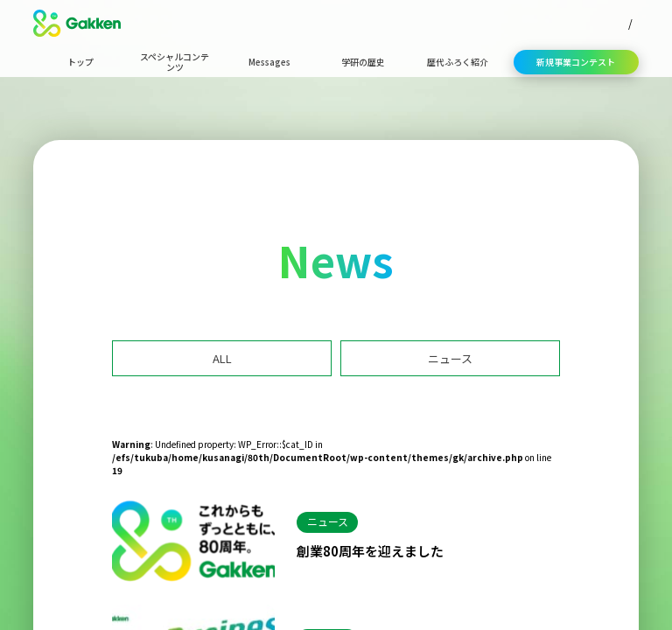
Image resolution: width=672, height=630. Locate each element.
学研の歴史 (363, 62)
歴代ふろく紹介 (458, 62)
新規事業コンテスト (576, 62)
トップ (80, 62)
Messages (269, 62)
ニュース (450, 358)
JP (603, 23)
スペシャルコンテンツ (175, 62)
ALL (222, 358)
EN (632, 23)
